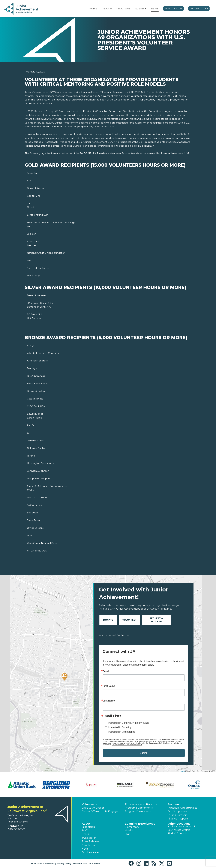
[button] (111, 9)
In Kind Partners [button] (177, 815)
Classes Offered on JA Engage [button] (100, 811)
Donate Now (174, 9)
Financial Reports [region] (178, 819)
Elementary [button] (132, 827)
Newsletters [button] (89, 845)
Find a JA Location (178, 833)
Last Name (109, 701)
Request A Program (156, 620)
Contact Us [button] (15, 826)
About (106, 9)
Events (140, 9)
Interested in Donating (120, 727)
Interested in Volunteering (122, 732)
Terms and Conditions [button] (43, 864)
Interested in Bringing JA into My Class (129, 723)
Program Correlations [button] (138, 811)
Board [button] (85, 834)
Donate (108, 620)
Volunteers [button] (89, 805)
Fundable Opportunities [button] (182, 808)
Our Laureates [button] (91, 852)
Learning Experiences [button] (140, 824)
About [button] (86, 824)
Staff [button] (85, 830)
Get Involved (199, 9)
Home (93, 9)
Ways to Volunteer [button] (93, 808)
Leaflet (182, 771)
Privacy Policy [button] (64, 864)
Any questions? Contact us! (114, 635)
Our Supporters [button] (177, 811)
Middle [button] (129, 830)
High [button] (128, 834)
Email (106, 671)
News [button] (85, 849)
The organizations (44, 96)
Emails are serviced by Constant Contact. (127, 745)
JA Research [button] (89, 838)
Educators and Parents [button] (141, 805)
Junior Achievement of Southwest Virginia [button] (181, 828)
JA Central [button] (94, 864)
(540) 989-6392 (17, 829)
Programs (123, 9)
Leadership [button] (88, 827)
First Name (109, 686)
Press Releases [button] (91, 841)
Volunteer (129, 620)
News (155, 9)
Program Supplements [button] (139, 808)
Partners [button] (174, 805)
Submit (144, 753)
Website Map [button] (80, 864)
